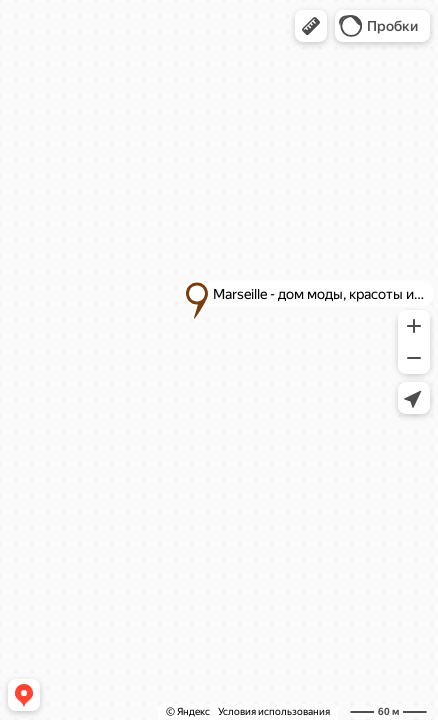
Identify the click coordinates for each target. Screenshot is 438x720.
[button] (311, 26)
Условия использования (274, 711)
